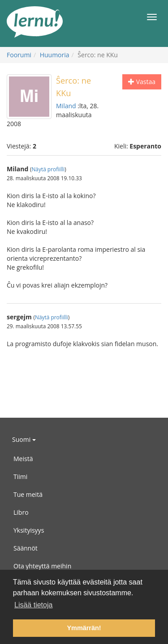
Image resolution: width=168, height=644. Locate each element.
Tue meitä (28, 494)
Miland (66, 106)
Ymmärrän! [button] (84, 628)
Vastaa (142, 82)
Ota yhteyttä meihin (42, 566)
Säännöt (26, 548)
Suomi (24, 439)
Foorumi (19, 55)
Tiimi (20, 477)
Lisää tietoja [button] (33, 605)
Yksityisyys (29, 530)
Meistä (23, 459)
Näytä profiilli (48, 169)
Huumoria (55, 55)
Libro (21, 512)
